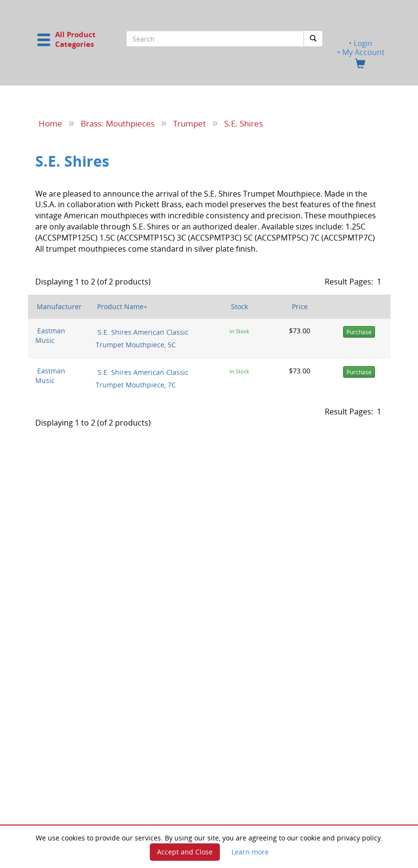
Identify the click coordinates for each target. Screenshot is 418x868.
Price (300, 306)
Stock (239, 306)
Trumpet (189, 123)
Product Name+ (122, 306)
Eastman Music (50, 335)
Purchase (359, 332)
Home (50, 123)
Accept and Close (185, 852)
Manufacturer (59, 306)
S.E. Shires (244, 123)
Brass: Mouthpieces (118, 123)
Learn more (250, 852)
